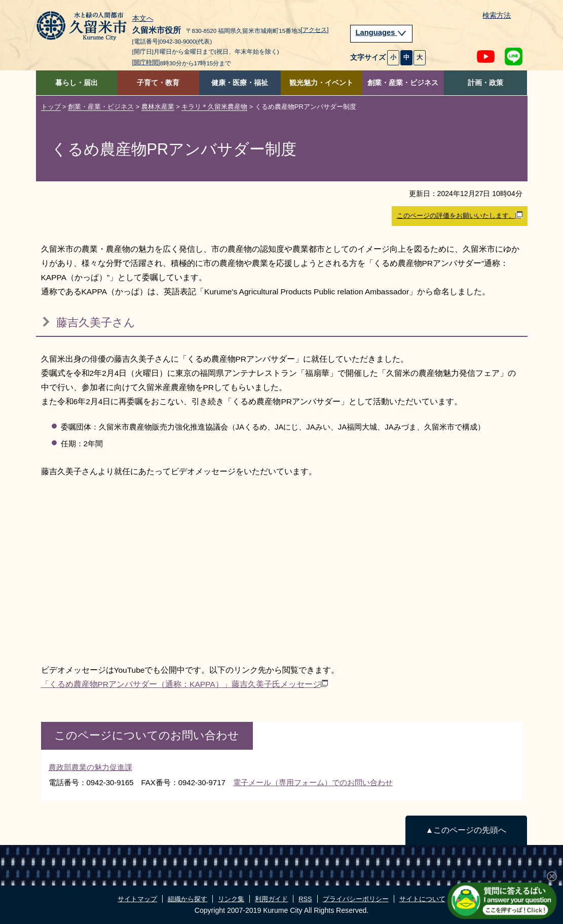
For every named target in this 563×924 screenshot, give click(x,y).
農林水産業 (158, 107)
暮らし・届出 (77, 83)
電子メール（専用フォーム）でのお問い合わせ (313, 782)
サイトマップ (137, 899)
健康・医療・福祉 (240, 83)
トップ (51, 107)
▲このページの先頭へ (466, 830)
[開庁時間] (146, 62)
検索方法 (497, 15)
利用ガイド (271, 899)
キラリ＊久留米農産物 (214, 107)
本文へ (143, 19)
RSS (305, 899)
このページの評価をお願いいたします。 (460, 215)
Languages (382, 32)
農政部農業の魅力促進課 (90, 767)
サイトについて (422, 899)
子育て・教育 (158, 83)
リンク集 (231, 899)
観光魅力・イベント (321, 83)
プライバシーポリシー (356, 899)
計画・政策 (485, 83)
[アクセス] (315, 30)
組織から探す (187, 899)
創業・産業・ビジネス (403, 83)
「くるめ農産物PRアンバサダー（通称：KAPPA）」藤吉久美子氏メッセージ (184, 684)
